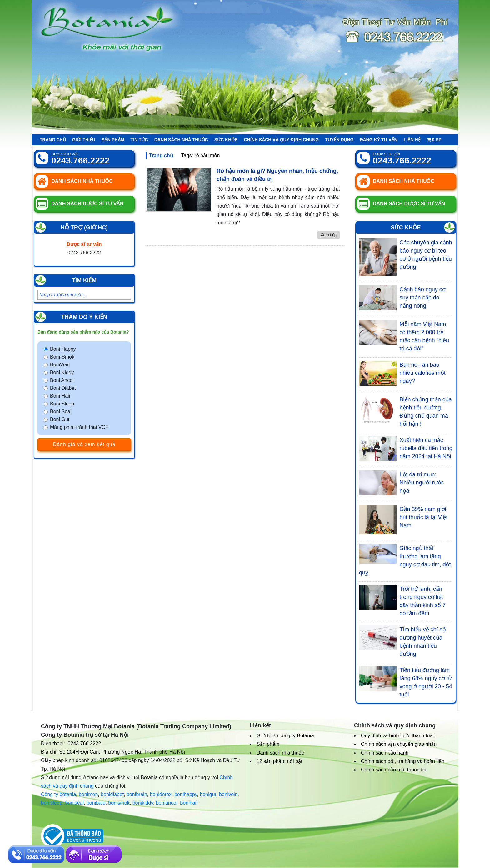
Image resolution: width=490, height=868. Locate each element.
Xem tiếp (329, 235)
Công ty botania (58, 794)
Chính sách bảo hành (385, 753)
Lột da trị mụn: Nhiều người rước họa (422, 483)
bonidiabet (112, 794)
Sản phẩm (113, 140)
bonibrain (137, 794)
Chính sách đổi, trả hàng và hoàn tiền (403, 761)
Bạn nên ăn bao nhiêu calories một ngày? (423, 373)
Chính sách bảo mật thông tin (394, 770)
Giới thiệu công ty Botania (285, 736)
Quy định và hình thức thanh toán (398, 736)
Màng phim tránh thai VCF (79, 427)
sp (434, 140)
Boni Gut (60, 419)
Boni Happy (63, 349)
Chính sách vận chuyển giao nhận (399, 744)
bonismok (119, 803)
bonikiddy (143, 803)
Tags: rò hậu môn (201, 156)
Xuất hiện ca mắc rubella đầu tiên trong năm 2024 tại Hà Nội (426, 448)
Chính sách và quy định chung (282, 140)
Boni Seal (61, 411)
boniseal (74, 803)
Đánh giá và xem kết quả (84, 444)
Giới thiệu (84, 140)
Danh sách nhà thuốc (181, 140)
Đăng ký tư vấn (378, 140)
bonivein (228, 794)
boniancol (167, 803)
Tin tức (139, 140)
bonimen (88, 794)
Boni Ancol (62, 380)
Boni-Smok (62, 357)
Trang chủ (53, 140)
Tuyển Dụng (339, 140)
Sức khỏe (226, 140)
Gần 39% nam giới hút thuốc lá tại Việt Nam (424, 517)
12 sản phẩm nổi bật (279, 761)
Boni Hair (60, 396)
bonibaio (96, 803)
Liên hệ (412, 140)
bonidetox (161, 794)
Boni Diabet (63, 388)
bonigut (208, 794)
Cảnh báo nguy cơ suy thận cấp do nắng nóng (423, 298)
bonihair (189, 803)
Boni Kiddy (62, 372)
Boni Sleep (62, 404)
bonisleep (52, 803)
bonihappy (186, 794)
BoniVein (60, 365)
